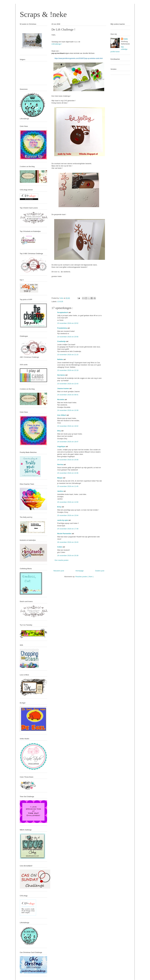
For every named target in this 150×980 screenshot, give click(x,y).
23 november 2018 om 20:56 (68, 337)
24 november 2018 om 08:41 (68, 395)
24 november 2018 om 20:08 (68, 460)
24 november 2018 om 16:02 (68, 426)
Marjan (60, 478)
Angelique (61, 446)
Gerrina (60, 464)
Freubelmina (62, 328)
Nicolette (61, 400)
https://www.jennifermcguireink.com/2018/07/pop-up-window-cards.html (79, 58)
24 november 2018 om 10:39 (68, 410)
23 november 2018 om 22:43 (68, 384)
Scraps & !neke (43, 14)
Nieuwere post (59, 571)
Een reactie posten (62, 560)
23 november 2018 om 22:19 (68, 370)
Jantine (60, 491)
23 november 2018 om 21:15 (68, 355)
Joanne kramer (63, 388)
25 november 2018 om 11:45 (68, 486)
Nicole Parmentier (64, 534)
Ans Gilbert (62, 415)
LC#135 (60, 302)
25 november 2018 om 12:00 (68, 502)
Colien (60, 547)
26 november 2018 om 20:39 (68, 555)
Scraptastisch (63, 312)
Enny (59, 507)
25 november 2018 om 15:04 (68, 515)
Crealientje (62, 341)
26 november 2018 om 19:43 (68, 542)
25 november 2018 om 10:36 (68, 473)
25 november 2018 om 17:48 (68, 529)
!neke (126, 39)
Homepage (80, 571)
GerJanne (61, 375)
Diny (59, 431)
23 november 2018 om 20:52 (68, 323)
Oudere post (100, 571)
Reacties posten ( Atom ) (84, 577)
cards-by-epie (63, 520)
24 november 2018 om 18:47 (68, 442)
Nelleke (60, 359)
